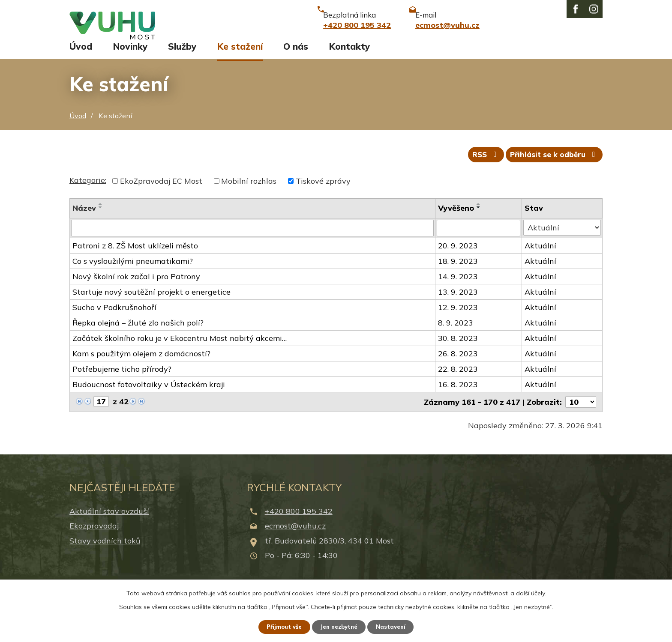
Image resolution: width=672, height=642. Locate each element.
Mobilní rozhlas (249, 192)
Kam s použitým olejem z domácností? (141, 364)
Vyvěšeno (457, 219)
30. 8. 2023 (459, 349)
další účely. (531, 592)
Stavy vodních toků (105, 551)
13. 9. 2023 (459, 303)
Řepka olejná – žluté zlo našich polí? (138, 333)
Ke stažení (240, 54)
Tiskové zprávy (323, 192)
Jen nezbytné (340, 626)
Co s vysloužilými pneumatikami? (133, 272)
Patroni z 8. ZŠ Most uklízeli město (135, 256)
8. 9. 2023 (456, 333)
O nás (296, 54)
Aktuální (541, 256)
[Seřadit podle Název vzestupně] (101, 215)
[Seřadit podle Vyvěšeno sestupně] (480, 218)
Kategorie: (88, 191)
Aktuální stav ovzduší (109, 522)
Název (84, 219)
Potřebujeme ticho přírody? (122, 380)
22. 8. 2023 (459, 380)
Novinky (130, 54)
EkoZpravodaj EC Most (161, 192)
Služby (182, 54)
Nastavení (396, 626)
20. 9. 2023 (459, 256)
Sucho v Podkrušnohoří (114, 318)
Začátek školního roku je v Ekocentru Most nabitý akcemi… (180, 349)
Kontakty (349, 54)
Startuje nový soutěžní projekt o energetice (151, 303)
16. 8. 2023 (459, 395)
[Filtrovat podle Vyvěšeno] (479, 239)
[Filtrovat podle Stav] (562, 239)
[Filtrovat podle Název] (253, 239)
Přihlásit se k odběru (552, 165)
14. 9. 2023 (459, 287)
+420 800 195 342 (299, 522)
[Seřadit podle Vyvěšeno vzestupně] (480, 215)
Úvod (81, 54)
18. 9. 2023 (459, 272)
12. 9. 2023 (459, 318)
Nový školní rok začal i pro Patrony (136, 287)
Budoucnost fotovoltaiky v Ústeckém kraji (149, 395)
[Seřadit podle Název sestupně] (101, 218)
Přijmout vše (280, 626)
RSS (479, 165)
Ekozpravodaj (94, 536)
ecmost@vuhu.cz (295, 536)
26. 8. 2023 (459, 364)
